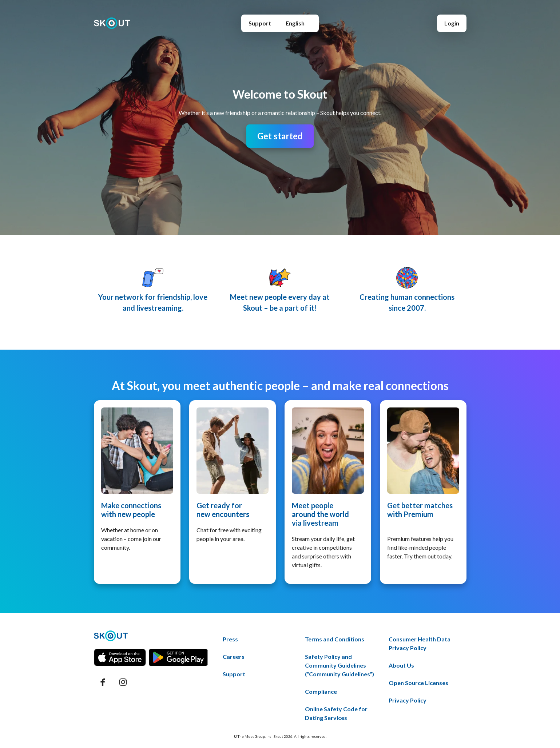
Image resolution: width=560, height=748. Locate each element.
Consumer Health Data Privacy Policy (420, 643)
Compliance (321, 691)
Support (260, 23)
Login (452, 23)
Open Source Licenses (418, 683)
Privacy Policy (408, 700)
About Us (401, 665)
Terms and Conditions (335, 639)
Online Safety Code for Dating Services (336, 713)
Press (230, 639)
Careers (234, 657)
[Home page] (112, 23)
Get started (280, 136)
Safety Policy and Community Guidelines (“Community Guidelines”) (339, 665)
